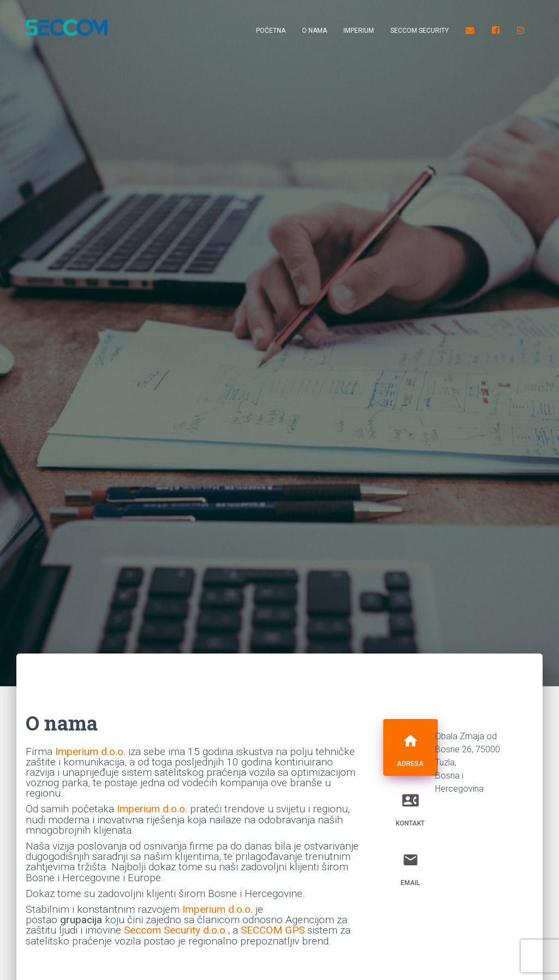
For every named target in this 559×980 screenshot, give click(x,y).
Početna (271, 31)
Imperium (359, 31)
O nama (314, 31)
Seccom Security (420, 31)
